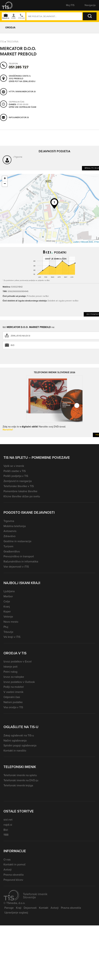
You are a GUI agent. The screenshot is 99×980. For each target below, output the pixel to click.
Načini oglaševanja (15, 741)
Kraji (19, 908)
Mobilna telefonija (15, 526)
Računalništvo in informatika (21, 561)
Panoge (9, 908)
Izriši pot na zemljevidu (22, 82)
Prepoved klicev (13, 880)
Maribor (8, 596)
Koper (7, 611)
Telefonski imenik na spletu (20, 775)
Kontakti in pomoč (14, 864)
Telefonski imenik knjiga (18, 785)
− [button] (5, 184)
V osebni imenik (13, 692)
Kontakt (44, 908)
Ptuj (6, 627)
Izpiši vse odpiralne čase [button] (23, 107)
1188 (6, 835)
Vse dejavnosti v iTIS (16, 567)
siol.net (8, 820)
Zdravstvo (9, 536)
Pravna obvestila (14, 875)
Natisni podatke (13, 702)
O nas (7, 860)
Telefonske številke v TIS (19, 486)
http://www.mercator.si (22, 92)
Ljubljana (9, 591)
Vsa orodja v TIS (13, 707)
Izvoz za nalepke (14, 677)
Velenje (8, 617)
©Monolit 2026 (87, 242)
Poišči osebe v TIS (15, 471)
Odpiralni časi (12, 697)
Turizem (8, 546)
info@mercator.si (19, 117)
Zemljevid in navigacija (18, 481)
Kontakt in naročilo (15, 751)
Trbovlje (8, 632)
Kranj (7, 607)
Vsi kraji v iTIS (12, 637)
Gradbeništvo (12, 551)
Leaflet (76, 242)
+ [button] (5, 179)
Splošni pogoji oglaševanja (20, 745)
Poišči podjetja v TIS (16, 476)
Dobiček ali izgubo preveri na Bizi (63, 301)
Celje (7, 601)
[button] (10, 5)
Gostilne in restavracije (17, 541)
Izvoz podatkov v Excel (18, 661)
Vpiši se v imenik (14, 466)
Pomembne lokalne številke (20, 491)
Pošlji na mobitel (14, 687)
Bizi (6, 830)
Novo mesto (11, 622)
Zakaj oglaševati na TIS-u (19, 735)
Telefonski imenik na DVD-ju (21, 780)
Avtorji (8, 870)
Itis (2, 42)
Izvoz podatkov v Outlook (19, 682)
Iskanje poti (11, 667)
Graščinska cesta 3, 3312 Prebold (20, 77)
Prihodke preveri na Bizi (38, 296)
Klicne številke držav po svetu (22, 496)
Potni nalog (10, 672)
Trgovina (12, 42)
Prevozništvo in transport (19, 556)
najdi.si (8, 825)
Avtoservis (10, 531)
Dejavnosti (30, 908)
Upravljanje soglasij (16, 912)
